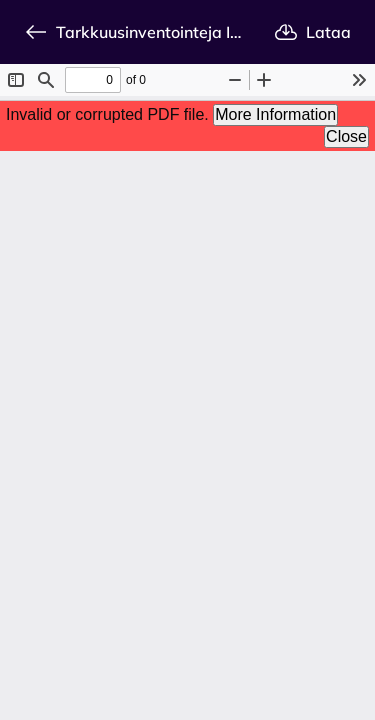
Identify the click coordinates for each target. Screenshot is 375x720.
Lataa (312, 32)
